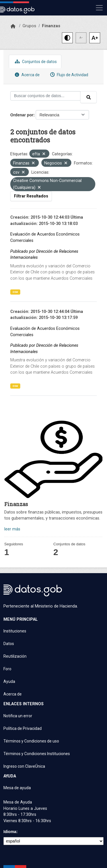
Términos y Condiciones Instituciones (37, 754)
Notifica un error (18, 716)
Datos (9, 644)
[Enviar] (88, 97)
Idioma (10, 832)
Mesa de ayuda (17, 788)
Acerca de (27, 75)
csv (15, 292)
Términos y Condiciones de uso (31, 741)
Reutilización (15, 656)
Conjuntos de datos (35, 61)
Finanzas (51, 26)
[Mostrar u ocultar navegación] (99, 8)
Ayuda (9, 681)
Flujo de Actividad (68, 75)
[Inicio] (13, 26)
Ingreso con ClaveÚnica (24, 766)
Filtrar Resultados (31, 196)
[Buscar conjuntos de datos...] (45, 96)
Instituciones (15, 631)
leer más (12, 529)
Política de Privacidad (23, 728)
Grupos (29, 26)
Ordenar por (22, 115)
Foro (7, 669)
